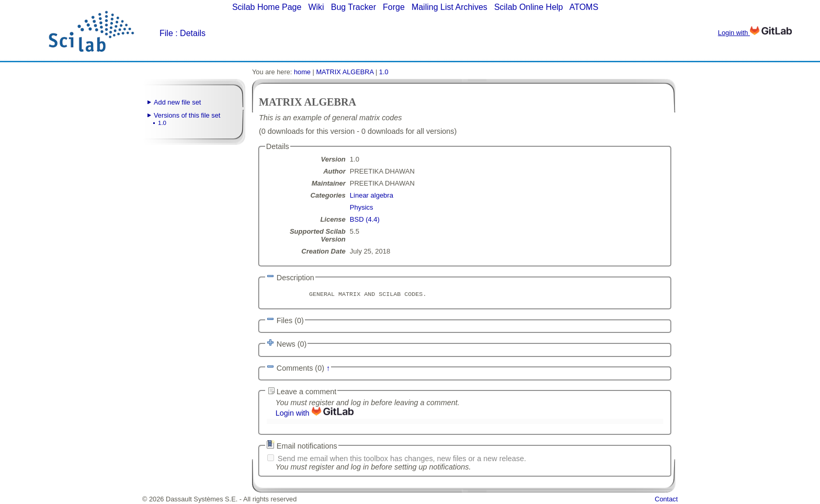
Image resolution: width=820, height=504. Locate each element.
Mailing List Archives (449, 7)
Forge (394, 7)
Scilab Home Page (267, 7)
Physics (362, 207)
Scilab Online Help (529, 7)
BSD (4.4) (365, 219)
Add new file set (177, 102)
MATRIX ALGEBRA (345, 72)
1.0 (162, 123)
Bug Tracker (354, 7)
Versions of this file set (187, 115)
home (302, 72)
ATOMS (584, 7)
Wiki (316, 7)
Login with (755, 33)
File (166, 33)
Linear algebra (372, 195)
